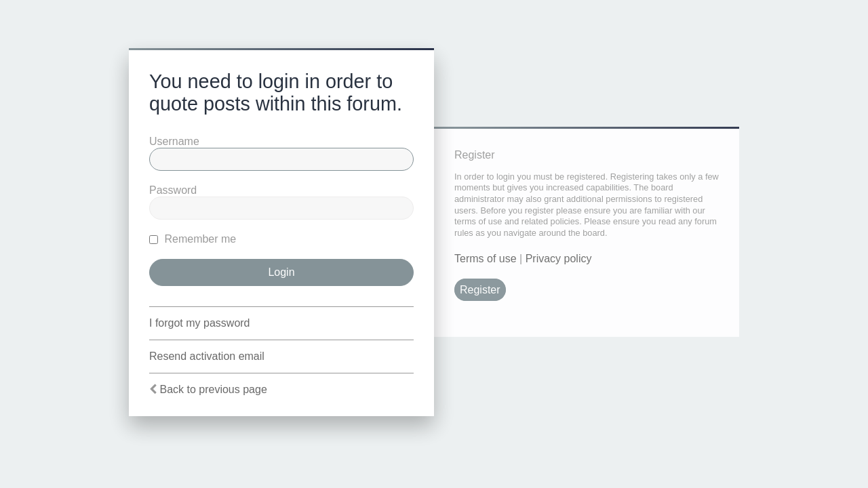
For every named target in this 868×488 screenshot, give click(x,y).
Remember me (193, 239)
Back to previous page (213, 389)
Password (173, 190)
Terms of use (486, 259)
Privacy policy (559, 259)
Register (480, 290)
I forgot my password (200, 323)
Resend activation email (207, 356)
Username (174, 141)
